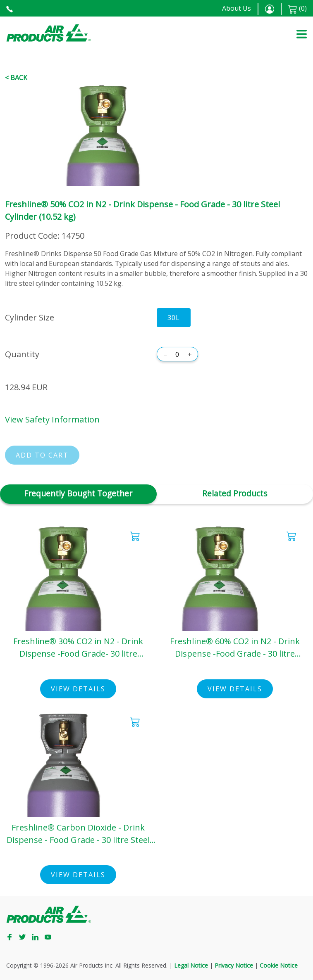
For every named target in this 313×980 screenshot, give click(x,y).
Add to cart (42, 455)
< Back (16, 78)
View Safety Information (52, 419)
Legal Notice (191, 965)
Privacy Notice (234, 965)
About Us (237, 8)
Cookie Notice (279, 965)
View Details (78, 689)
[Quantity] (177, 354)
